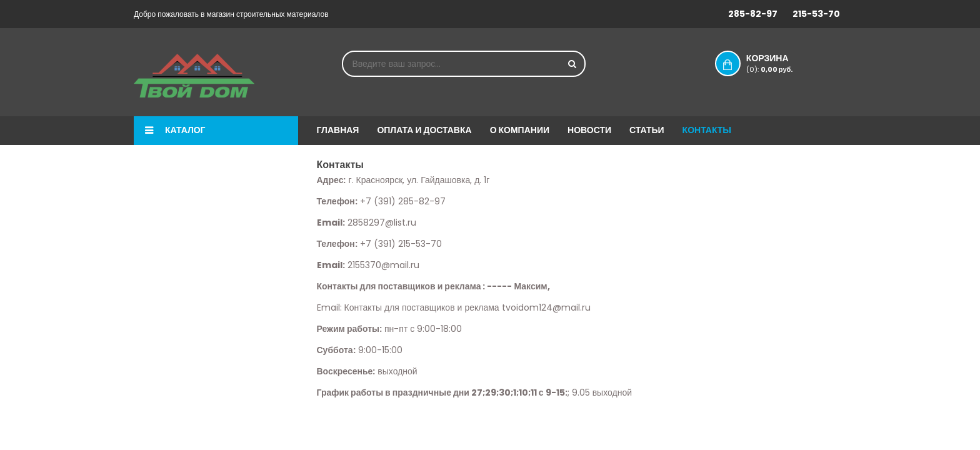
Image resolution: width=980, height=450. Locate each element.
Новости (589, 130)
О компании (520, 130)
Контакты (707, 130)
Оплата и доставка (424, 130)
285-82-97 (753, 14)
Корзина (780, 63)
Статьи (647, 130)
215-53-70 (816, 14)
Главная (338, 130)
